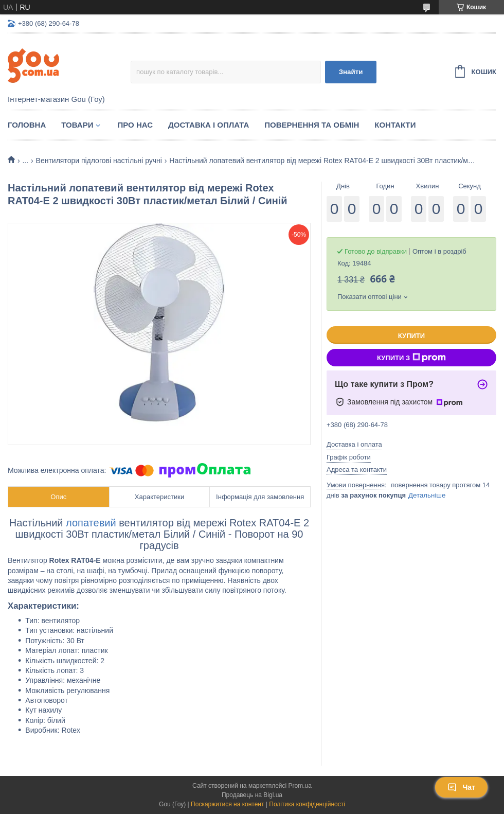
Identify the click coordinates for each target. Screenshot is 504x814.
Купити (411, 336)
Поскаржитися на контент (227, 804)
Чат (461, 787)
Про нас (135, 125)
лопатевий (92, 523)
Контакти (395, 125)
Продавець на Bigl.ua (252, 795)
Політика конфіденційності (307, 804)
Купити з (411, 358)
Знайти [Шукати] (351, 72)
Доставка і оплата (209, 125)
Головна (27, 125)
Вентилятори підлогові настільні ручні (99, 161)
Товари (77, 125)
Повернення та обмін (312, 125)
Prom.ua (300, 786)
